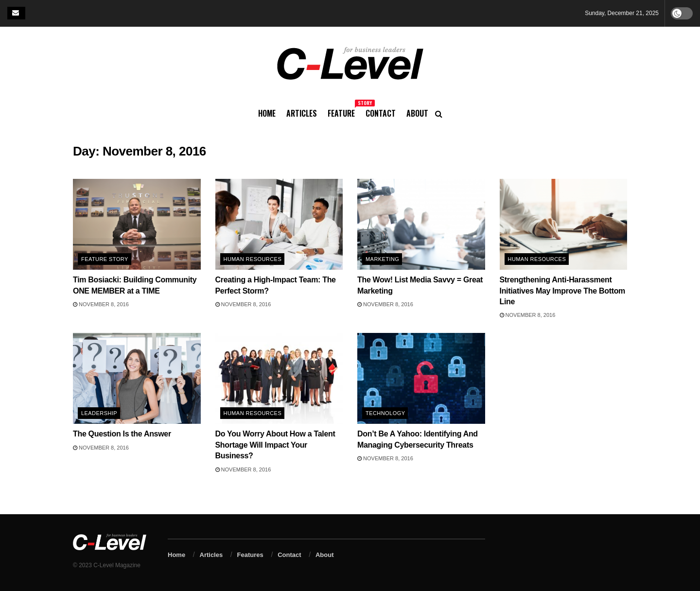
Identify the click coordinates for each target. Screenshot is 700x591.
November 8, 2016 (101, 304)
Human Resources (253, 259)
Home (267, 113)
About (417, 113)
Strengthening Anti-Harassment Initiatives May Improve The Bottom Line (563, 291)
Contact (381, 113)
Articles (302, 113)
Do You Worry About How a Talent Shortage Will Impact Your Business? (275, 445)
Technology (385, 413)
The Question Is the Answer (122, 434)
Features (250, 555)
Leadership (99, 413)
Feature (341, 112)
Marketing (382, 259)
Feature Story (105, 259)
